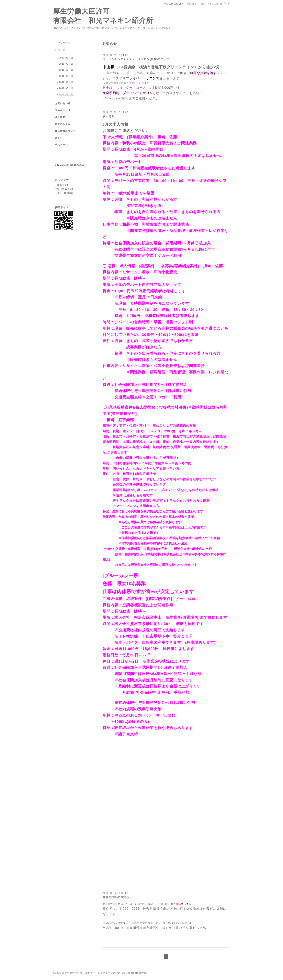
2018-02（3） (67, 94)
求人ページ (61, 145)
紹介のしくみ (63, 124)
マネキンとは (63, 110)
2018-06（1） (67, 88)
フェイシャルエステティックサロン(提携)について (136, 59)
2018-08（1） (67, 82)
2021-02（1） (67, 58)
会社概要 (60, 117)
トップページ (63, 43)
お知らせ (60, 50)
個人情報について (65, 131)
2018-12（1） (67, 70)
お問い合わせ (63, 103)
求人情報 (108, 116)
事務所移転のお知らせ (117, 897)
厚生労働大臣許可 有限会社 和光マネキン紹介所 (91, 973)
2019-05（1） (67, 64)
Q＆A (58, 138)
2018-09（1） (67, 76)
